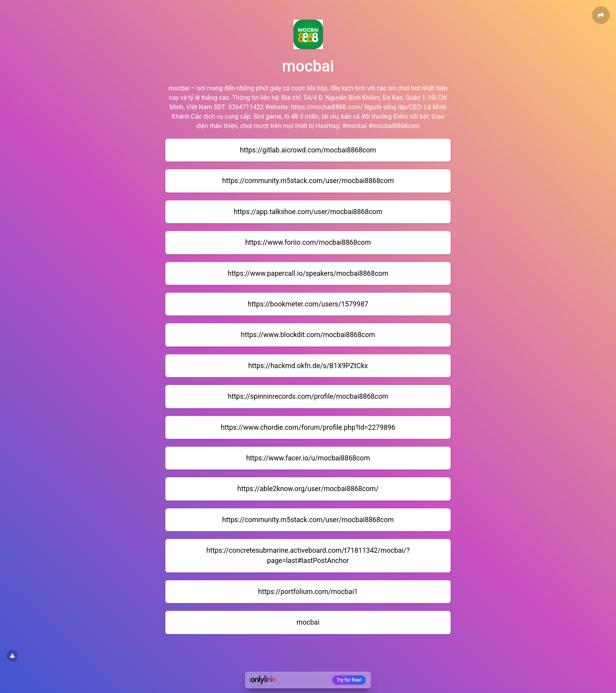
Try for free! (349, 680)
